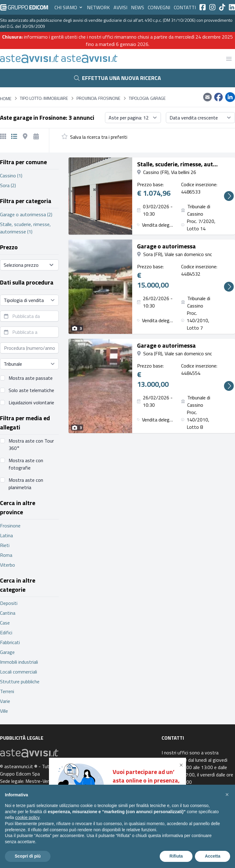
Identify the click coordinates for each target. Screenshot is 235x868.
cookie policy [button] (27, 817)
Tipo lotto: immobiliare (44, 98)
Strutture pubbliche (20, 681)
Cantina (8, 613)
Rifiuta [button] (176, 856)
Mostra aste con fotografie (26, 464)
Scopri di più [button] (28, 856)
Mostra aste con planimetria (26, 484)
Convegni (159, 7)
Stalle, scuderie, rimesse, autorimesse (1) (25, 228)
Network (98, 7)
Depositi (9, 603)
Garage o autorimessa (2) (26, 214)
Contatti (185, 7)
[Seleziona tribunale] (29, 364)
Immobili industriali (19, 662)
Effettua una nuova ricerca (117, 78)
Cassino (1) (11, 175)
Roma (6, 555)
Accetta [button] (213, 856)
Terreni (7, 691)
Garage (7, 652)
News (138, 7)
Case (5, 623)
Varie (5, 701)
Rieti (5, 545)
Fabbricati (10, 642)
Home (6, 98)
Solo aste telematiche (31, 390)
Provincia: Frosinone (98, 98)
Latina (6, 535)
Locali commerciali (19, 672)
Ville (4, 711)
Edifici (6, 632)
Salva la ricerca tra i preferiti (99, 137)
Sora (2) (8, 185)
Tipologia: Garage (147, 98)
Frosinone (10, 526)
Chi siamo (69, 7)
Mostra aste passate (31, 378)
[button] (182, 765)
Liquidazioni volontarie (31, 402)
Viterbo (7, 565)
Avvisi (120, 7)
